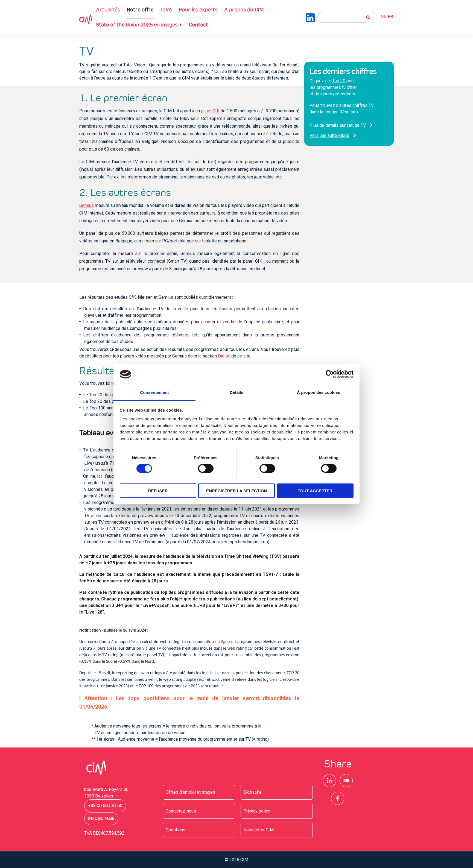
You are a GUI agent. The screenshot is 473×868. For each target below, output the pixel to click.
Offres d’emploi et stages (190, 792)
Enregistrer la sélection (236, 491)
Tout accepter (315, 491)
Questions (176, 830)
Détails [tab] (236, 392)
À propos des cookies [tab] (319, 392)
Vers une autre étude (329, 135)
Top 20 (339, 81)
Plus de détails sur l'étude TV (338, 125)
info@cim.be (101, 819)
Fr (390, 17)
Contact (198, 25)
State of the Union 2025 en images (139, 25)
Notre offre (140, 10)
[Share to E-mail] (346, 781)
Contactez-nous (181, 811)
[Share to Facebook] (338, 798)
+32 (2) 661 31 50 (105, 806)
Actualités (108, 10)
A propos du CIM (244, 10)
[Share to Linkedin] (329, 781)
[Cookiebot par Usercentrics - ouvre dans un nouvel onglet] (330, 374)
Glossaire (252, 792)
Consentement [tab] (154, 392)
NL (383, 17)
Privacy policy (257, 811)
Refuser (158, 491)
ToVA (166, 10)
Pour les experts (198, 10)
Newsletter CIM (259, 830)
